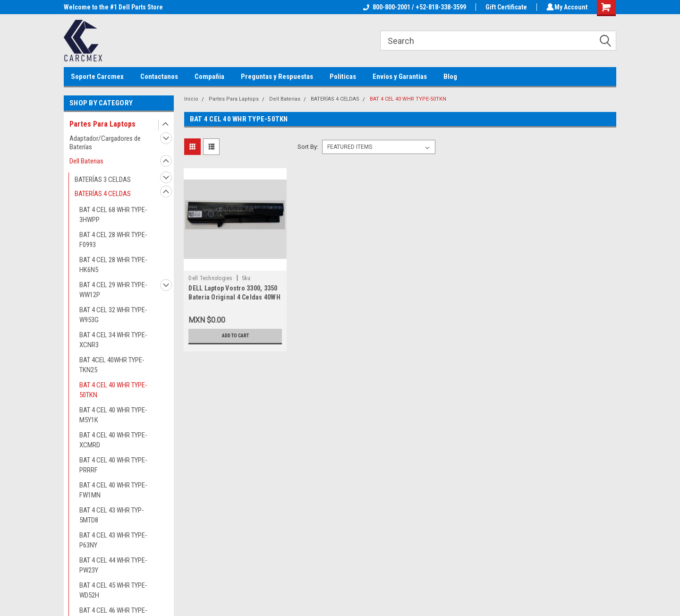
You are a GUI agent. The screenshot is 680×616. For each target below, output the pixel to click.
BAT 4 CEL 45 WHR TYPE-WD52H (113, 590)
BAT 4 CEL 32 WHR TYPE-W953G (113, 315)
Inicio (191, 99)
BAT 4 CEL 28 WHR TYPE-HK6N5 (113, 265)
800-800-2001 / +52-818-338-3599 (413, 7)
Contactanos (159, 77)
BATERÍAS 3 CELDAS (103, 180)
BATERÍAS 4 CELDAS (103, 194)
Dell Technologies (210, 278)
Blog (450, 77)
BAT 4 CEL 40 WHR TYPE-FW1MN (113, 490)
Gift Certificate (505, 7)
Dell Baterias (86, 161)
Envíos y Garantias (400, 77)
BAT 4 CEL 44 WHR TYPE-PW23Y (113, 565)
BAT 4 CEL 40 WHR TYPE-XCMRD (113, 440)
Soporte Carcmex (97, 77)
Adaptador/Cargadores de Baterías (105, 143)
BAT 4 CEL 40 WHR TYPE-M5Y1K (113, 415)
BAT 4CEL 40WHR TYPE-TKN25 (112, 365)
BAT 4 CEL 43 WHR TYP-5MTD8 (112, 515)
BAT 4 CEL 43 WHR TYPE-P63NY (113, 540)
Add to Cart (235, 336)
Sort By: (308, 147)
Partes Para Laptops (102, 124)
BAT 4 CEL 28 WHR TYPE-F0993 (113, 240)
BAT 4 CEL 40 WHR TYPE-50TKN (113, 390)
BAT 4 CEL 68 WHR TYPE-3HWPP (113, 215)
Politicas (343, 77)
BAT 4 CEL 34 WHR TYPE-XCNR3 (113, 340)
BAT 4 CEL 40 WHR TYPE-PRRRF (113, 465)
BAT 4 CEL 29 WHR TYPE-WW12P (113, 290)
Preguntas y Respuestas (277, 77)
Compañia (209, 77)
